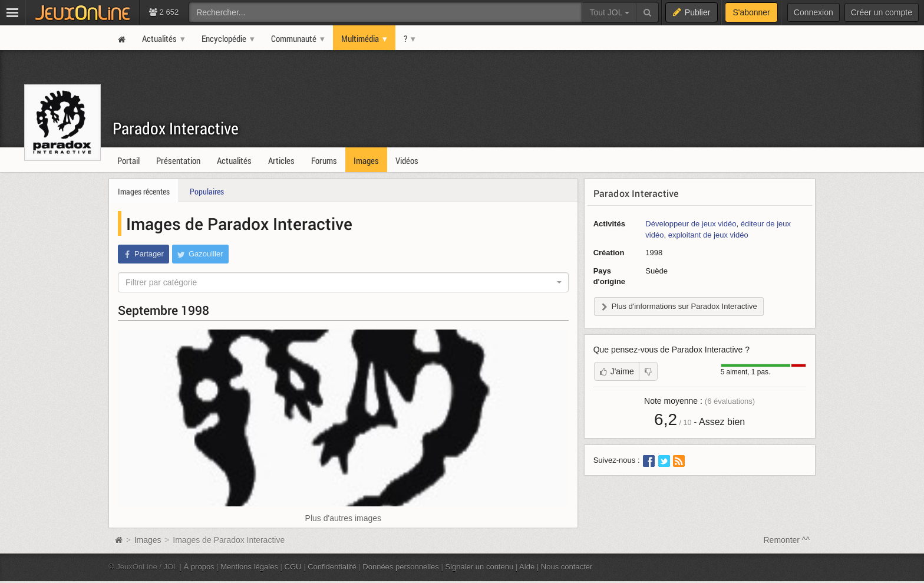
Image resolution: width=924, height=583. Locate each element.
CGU (293, 567)
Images (149, 540)
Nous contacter (567, 567)
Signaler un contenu (479, 567)
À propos (199, 567)
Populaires (207, 191)
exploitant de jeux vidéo (708, 235)
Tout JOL (609, 12)
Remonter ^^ (787, 540)
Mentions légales (249, 567)
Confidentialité (332, 567)
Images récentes (144, 191)
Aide (527, 567)
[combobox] (343, 282)
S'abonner (751, 12)
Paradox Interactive (176, 128)
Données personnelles (401, 567)
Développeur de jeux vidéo (691, 224)
